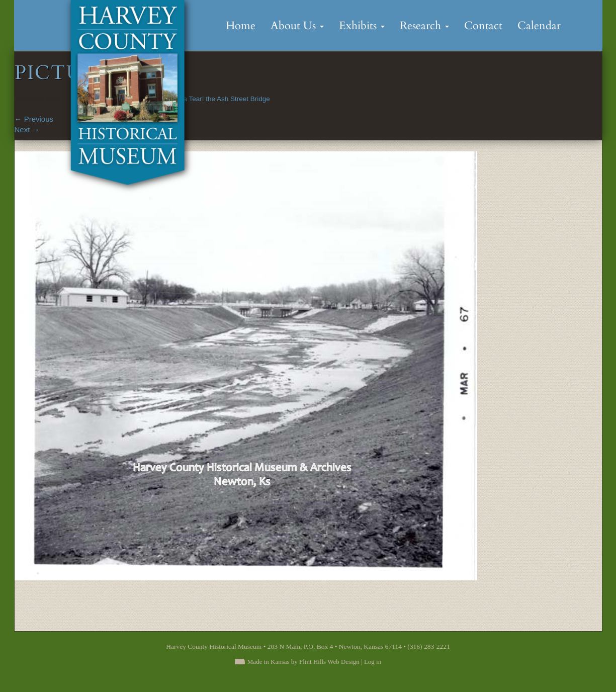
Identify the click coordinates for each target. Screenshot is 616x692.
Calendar (539, 26)
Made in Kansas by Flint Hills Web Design (303, 662)
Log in (373, 662)
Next (27, 129)
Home (241, 26)
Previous (34, 119)
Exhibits (362, 26)
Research (424, 26)
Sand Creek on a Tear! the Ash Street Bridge (203, 99)
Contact (483, 26)
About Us (297, 26)
